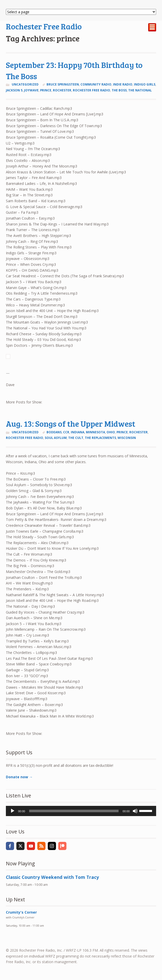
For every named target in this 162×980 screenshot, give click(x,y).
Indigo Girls (145, 84)
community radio (96, 84)
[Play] (13, 811)
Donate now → (19, 777)
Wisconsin (127, 438)
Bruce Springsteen (63, 84)
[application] (81, 811)
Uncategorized (25, 84)
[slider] (74, 811)
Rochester (62, 90)
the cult (76, 438)
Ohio (111, 432)
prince (46, 90)
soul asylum (56, 438)
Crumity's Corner (21, 912)
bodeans (54, 432)
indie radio (123, 84)
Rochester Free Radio (44, 26)
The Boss (119, 90)
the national (140, 90)
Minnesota (95, 432)
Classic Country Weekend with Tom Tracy (52, 877)
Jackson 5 (14, 90)
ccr (66, 432)
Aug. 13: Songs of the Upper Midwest (71, 423)
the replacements (100, 438)
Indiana (78, 432)
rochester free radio (91, 90)
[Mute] (135, 811)
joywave (31, 90)
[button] (81, 356)
